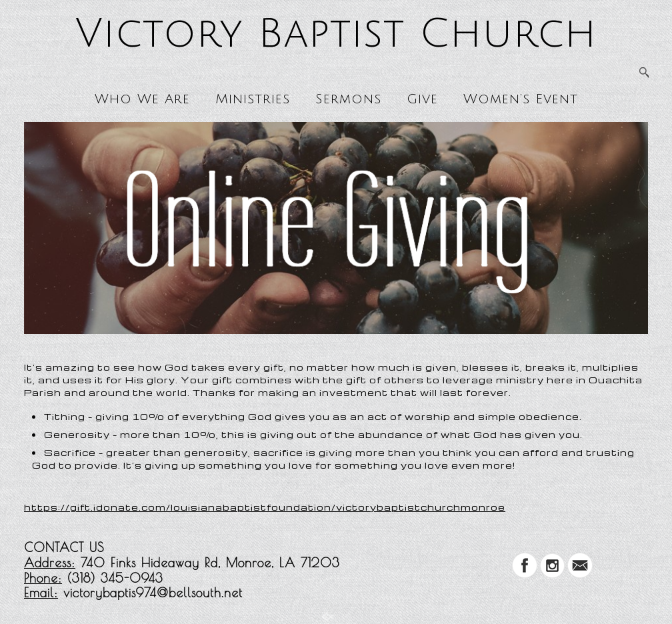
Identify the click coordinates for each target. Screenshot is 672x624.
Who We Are (142, 99)
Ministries (253, 99)
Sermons (348, 99)
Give (422, 99)
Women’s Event (521, 99)
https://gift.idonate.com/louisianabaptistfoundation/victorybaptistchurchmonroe (265, 507)
